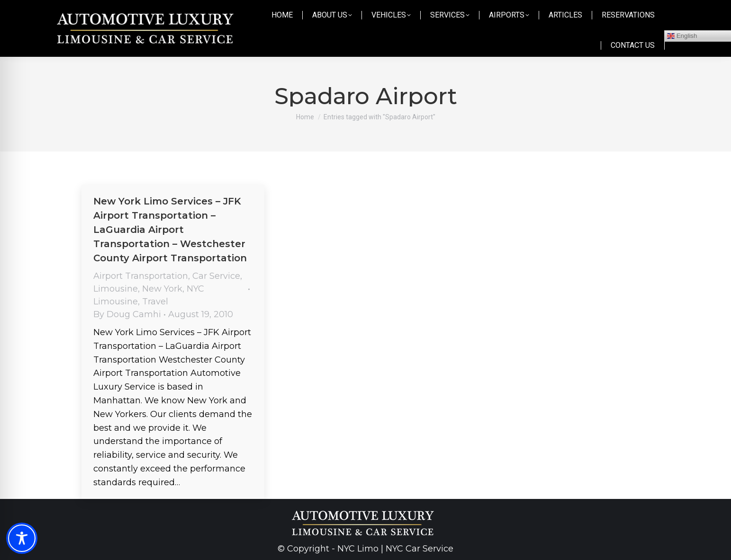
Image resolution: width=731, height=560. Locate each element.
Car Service (216, 276)
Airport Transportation (141, 276)
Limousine (116, 289)
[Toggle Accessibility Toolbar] (22, 538)
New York (162, 289)
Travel (155, 302)
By (127, 314)
